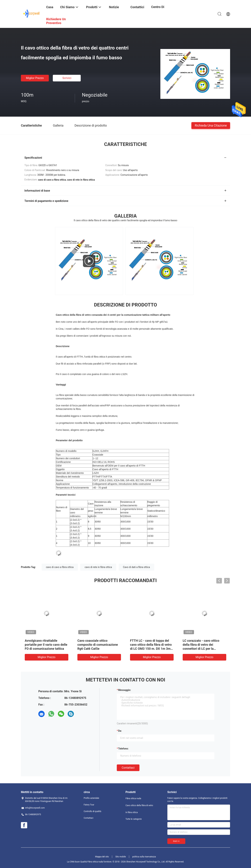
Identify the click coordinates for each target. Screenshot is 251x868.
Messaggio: (125, 690)
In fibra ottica (132, 812)
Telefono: (123, 749)
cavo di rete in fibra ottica (98, 567)
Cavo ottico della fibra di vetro (139, 805)
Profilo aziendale (91, 798)
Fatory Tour (89, 805)
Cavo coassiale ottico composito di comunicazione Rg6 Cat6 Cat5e (98, 645)
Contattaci (128, 768)
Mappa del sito (102, 857)
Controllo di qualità (92, 811)
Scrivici (67, 78)
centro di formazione (159, 10)
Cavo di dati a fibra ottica (136, 567)
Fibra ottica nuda (133, 798)
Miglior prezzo (35, 78)
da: (120, 731)
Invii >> (176, 841)
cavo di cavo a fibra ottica (60, 567)
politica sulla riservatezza (144, 857)
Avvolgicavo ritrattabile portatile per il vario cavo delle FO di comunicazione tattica (46, 645)
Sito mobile (121, 857)
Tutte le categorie (134, 819)
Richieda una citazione (211, 125)
